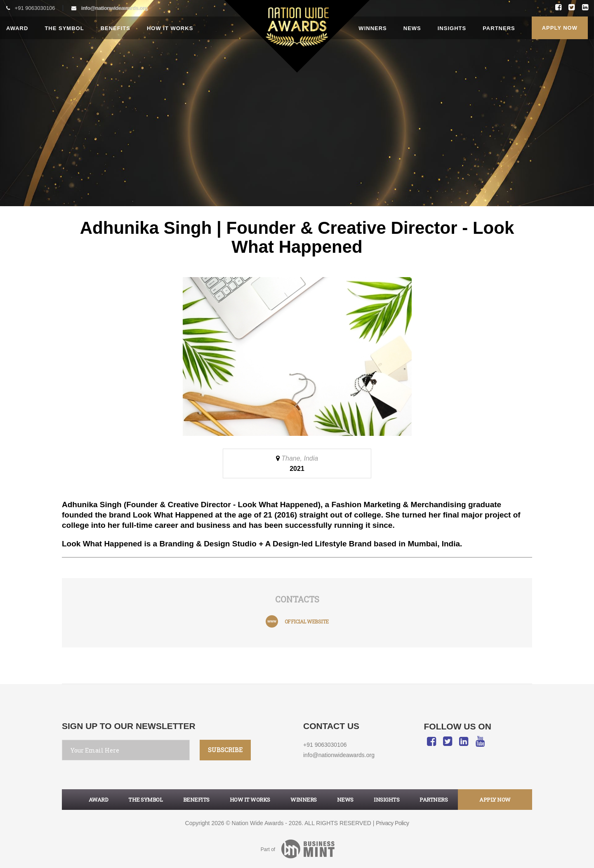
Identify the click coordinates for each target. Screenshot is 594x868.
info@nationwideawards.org (114, 8)
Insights (452, 28)
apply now (495, 800)
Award (17, 28)
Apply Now (560, 28)
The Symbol (64, 28)
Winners (372, 28)
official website (307, 621)
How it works (170, 28)
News (412, 28)
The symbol (145, 800)
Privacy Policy (392, 823)
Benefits (115, 28)
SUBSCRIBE (225, 750)
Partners (499, 28)
